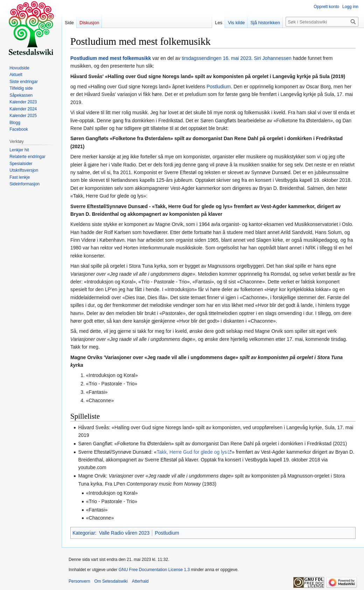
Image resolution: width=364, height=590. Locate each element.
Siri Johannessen (272, 58)
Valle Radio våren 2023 (124, 533)
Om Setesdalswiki (111, 581)
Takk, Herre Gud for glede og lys (192, 452)
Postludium (219, 87)
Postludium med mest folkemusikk (111, 58)
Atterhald (140, 581)
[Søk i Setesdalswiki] (322, 22)
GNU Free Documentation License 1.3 (154, 570)
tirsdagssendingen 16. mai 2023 (216, 58)
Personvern (79, 581)
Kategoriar (84, 533)
